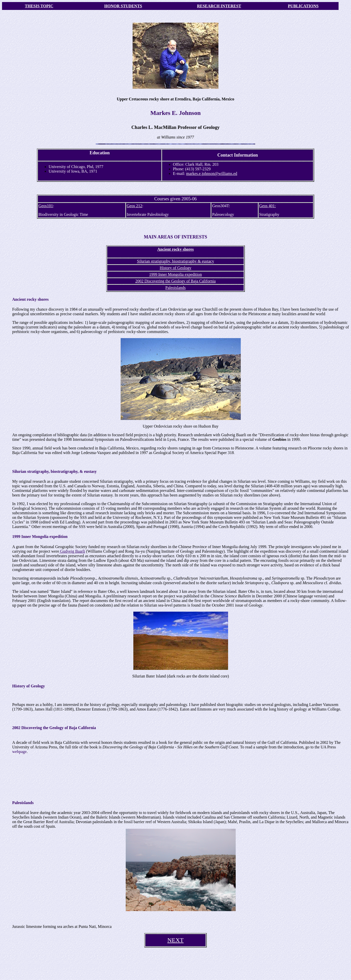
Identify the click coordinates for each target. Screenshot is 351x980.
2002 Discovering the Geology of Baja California (175, 281)
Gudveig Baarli (72, 551)
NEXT (175, 940)
